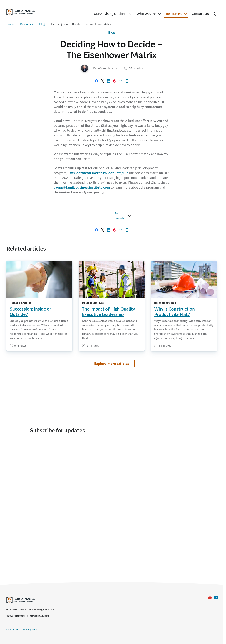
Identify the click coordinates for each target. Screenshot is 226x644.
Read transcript (42, 302)
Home (10, 24)
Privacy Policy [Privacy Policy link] (31, 630)
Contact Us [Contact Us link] (13, 630)
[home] (21, 11)
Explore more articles (112, 447)
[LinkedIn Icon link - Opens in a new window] (216, 598)
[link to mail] (82, 188)
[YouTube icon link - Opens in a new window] (210, 598)
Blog (42, 24)
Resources (27, 24)
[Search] (214, 14)
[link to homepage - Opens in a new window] (98, 173)
